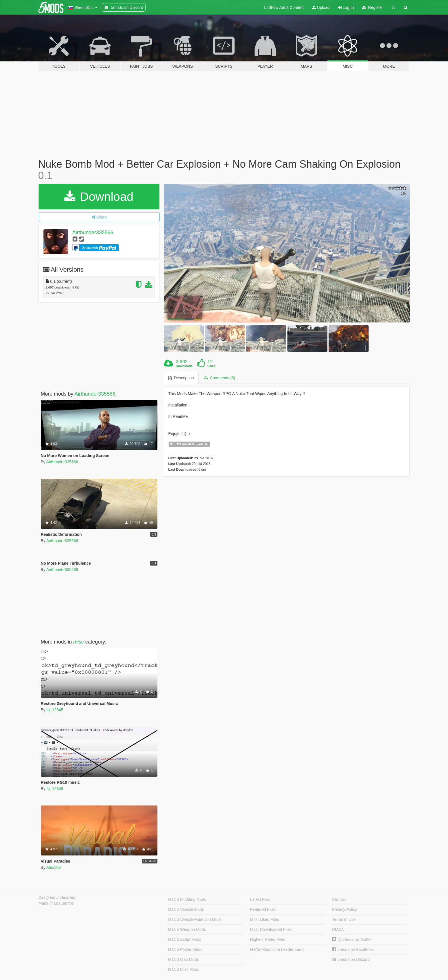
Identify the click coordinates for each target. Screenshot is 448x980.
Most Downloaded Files (271, 929)
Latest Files (260, 899)
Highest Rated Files (267, 939)
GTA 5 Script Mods (185, 939)
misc (79, 642)
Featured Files (263, 909)
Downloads (184, 366)
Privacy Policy (344, 909)
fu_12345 (55, 710)
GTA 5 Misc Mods (184, 969)
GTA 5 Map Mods (183, 959)
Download (99, 197)
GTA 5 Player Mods (185, 949)
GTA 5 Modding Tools (187, 899)
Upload (321, 7)
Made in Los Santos (56, 903)
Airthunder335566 (93, 233)
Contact (339, 899)
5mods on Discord (351, 960)
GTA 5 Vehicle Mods (186, 909)
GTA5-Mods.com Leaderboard (277, 949)
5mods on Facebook (353, 949)
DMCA (338, 929)
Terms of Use (344, 919)
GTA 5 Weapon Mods (187, 929)
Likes (211, 366)
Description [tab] (181, 378)
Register (373, 7)
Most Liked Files (264, 919)
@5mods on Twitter (352, 939)
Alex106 (54, 867)
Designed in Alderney (58, 897)
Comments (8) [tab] (219, 378)
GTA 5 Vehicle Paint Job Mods (195, 919)
